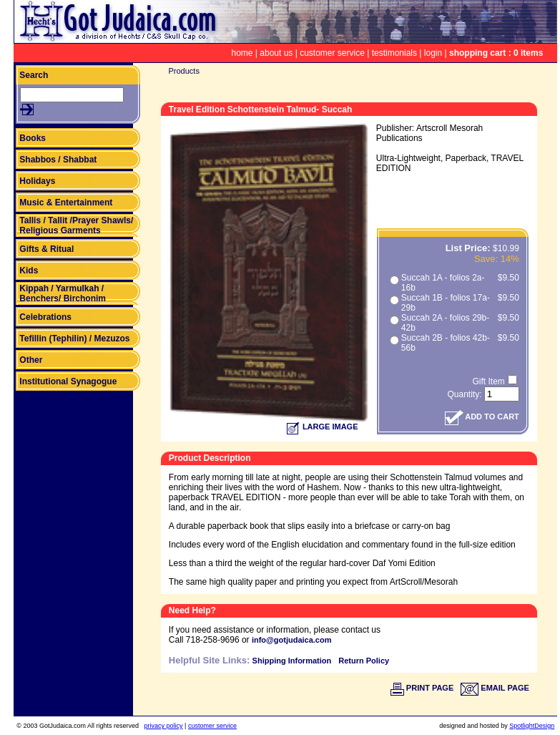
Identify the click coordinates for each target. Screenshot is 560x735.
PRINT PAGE (422, 688)
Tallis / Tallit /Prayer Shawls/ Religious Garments (76, 225)
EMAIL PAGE (495, 688)
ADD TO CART (482, 417)
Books (33, 138)
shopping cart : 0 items (496, 53)
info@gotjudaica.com (292, 640)
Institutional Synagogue (68, 381)
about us (276, 53)
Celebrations (45, 317)
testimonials (394, 53)
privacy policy (164, 726)
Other (31, 360)
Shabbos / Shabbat (58, 160)
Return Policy (364, 661)
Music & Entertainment (66, 203)
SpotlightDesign (532, 726)
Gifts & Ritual (46, 249)
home (242, 53)
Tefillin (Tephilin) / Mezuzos (74, 339)
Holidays (37, 181)
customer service (332, 53)
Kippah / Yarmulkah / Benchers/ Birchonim (63, 293)
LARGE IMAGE (323, 427)
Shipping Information (292, 661)
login (433, 53)
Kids (29, 271)
